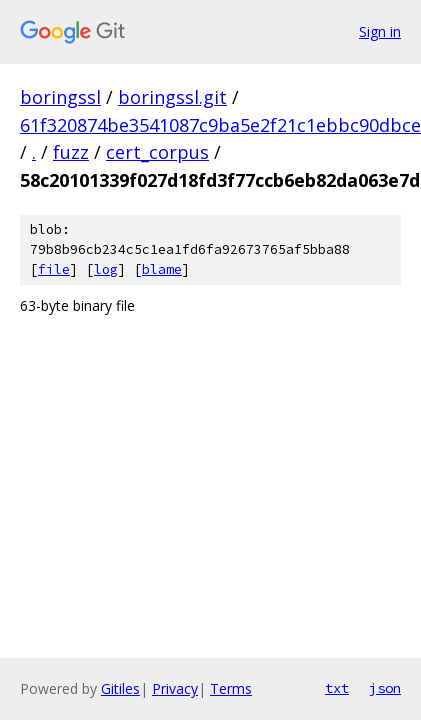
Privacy (175, 688)
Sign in (380, 31)
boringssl (60, 97)
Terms (231, 688)
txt (337, 688)
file (54, 269)
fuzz (71, 152)
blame (162, 269)
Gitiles (120, 688)
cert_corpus (157, 152)
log (106, 269)
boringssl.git (172, 97)
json (385, 688)
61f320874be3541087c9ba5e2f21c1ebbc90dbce (220, 125)
